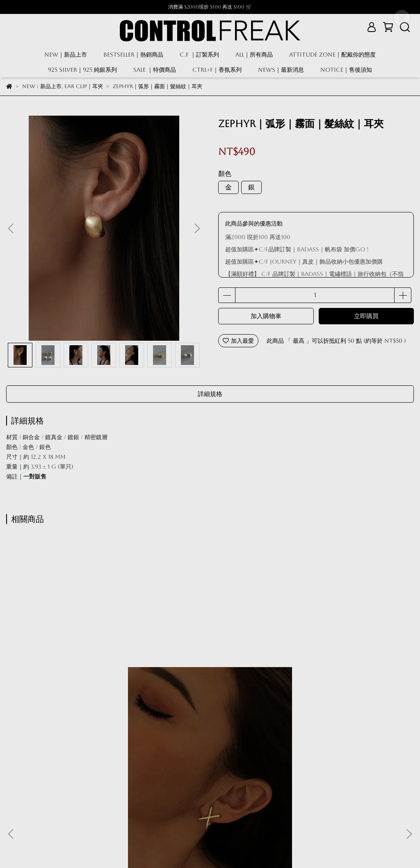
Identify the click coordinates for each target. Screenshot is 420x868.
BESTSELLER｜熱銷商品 (133, 55)
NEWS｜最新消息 (281, 70)
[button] (197, 228)
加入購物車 (266, 316)
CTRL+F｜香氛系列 (217, 70)
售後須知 (116, 812)
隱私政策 (83, 812)
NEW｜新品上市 (66, 55)
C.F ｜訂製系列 (199, 55)
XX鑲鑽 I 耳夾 (80, 721)
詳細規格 (210, 394)
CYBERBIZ (237, 847)
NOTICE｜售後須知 (346, 70)
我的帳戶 (18, 812)
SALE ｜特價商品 (155, 70)
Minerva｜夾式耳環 (210, 721)
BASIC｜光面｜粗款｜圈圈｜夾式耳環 (341, 721)
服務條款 (50, 812)
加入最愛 (238, 341)
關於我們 (149, 812)
